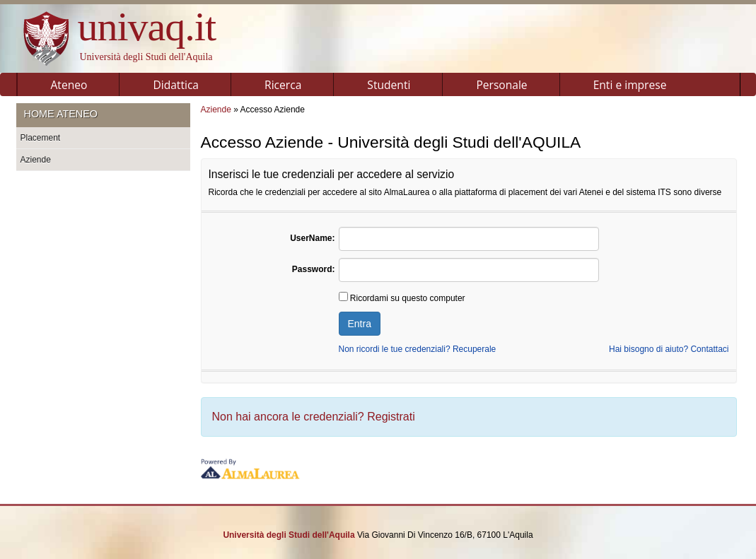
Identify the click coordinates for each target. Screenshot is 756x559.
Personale (501, 85)
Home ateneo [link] (61, 114)
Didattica (176, 85)
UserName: (312, 238)
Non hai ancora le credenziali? (314, 417)
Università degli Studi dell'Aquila (146, 57)
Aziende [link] (36, 160)
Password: (314, 269)
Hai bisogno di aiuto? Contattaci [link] (669, 349)
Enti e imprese (630, 85)
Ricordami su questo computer (402, 298)
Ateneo (69, 85)
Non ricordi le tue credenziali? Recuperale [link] (418, 349)
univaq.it (147, 27)
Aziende (216, 110)
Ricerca (283, 85)
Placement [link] (41, 138)
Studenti (389, 85)
